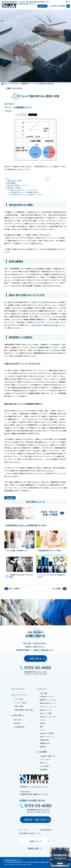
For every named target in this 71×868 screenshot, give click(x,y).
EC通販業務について (23, 107)
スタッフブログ (45, 759)
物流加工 (43, 723)
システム (43, 720)
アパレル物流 (19, 699)
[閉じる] (67, 850)
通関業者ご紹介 (45, 743)
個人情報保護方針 (46, 830)
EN (67, 2)
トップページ (19, 689)
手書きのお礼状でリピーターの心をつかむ (24, 190)
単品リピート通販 (46, 713)
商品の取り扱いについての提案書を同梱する (25, 192)
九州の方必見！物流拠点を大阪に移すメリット (48, 325)
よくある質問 (44, 766)
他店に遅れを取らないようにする (18, 185)
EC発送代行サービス (47, 696)
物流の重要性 (11, 183)
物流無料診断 (44, 740)
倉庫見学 (43, 747)
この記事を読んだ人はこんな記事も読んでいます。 (27, 194)
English (33, 848)
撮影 (41, 727)
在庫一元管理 (19, 706)
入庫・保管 (44, 693)
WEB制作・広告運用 (47, 733)
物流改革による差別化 (14, 188)
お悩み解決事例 (19, 727)
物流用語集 (44, 769)
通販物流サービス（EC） (48, 700)
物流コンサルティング (47, 737)
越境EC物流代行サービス (48, 703)
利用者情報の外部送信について (30, 833)
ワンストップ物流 (20, 703)
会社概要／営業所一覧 (47, 756)
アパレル (8, 111)
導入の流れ (18, 720)
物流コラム (44, 763)
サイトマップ (24, 830)
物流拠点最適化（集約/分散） (24, 710)
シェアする (21, 115)
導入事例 (17, 723)
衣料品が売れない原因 (14, 181)
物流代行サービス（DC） (48, 717)
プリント (43, 730)
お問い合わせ (42, 6)
